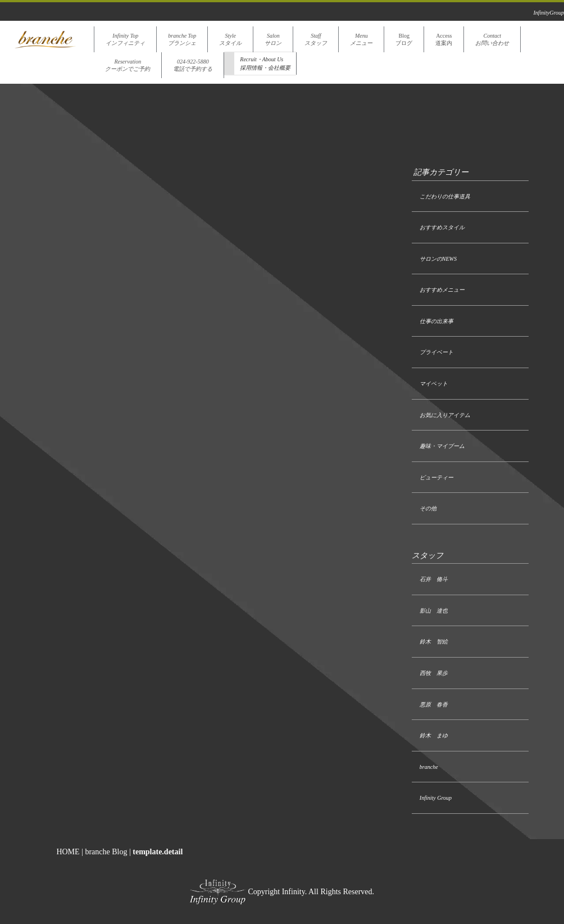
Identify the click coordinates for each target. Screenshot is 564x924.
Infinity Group (436, 798)
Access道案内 (444, 39)
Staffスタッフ (316, 39)
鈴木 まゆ (434, 735)
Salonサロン (273, 39)
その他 (428, 508)
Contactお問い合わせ (492, 39)
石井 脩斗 (434, 579)
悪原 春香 (434, 705)
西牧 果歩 (434, 673)
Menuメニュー (361, 39)
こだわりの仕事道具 (445, 196)
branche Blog (106, 852)
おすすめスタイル (442, 227)
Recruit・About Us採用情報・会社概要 (265, 64)
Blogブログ (404, 39)
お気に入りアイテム (445, 415)
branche (429, 767)
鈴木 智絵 (434, 642)
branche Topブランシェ (182, 39)
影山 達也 (434, 611)
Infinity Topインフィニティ (125, 39)
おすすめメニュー (442, 290)
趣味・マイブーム (442, 446)
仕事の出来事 (436, 321)
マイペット (434, 384)
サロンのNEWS (438, 259)
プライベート (436, 352)
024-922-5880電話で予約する (193, 65)
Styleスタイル (230, 39)
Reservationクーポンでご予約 (128, 65)
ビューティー (436, 477)
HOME (68, 852)
